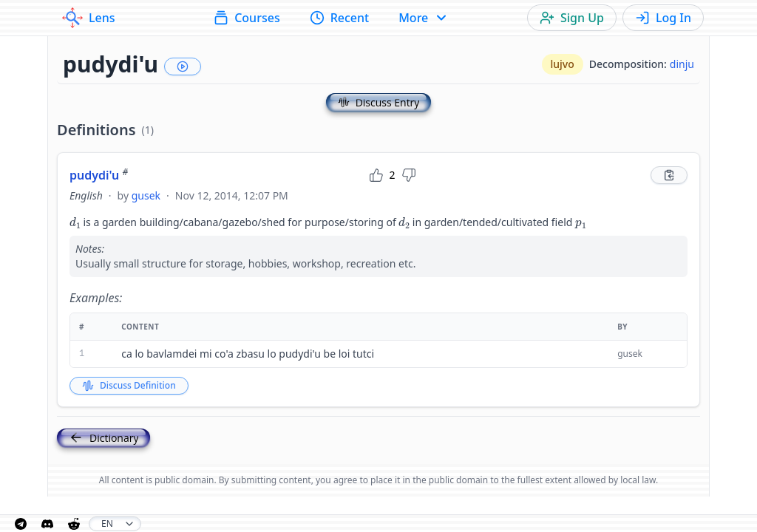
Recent (340, 18)
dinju (682, 64)
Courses (247, 18)
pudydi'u (99, 175)
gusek (146, 195)
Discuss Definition (129, 385)
